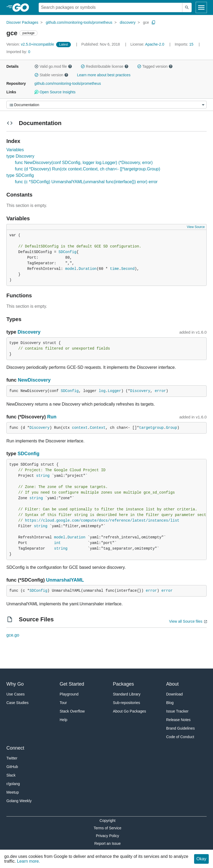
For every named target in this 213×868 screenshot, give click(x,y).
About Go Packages (130, 711)
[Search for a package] (110, 7)
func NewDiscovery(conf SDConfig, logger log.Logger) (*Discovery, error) (84, 163)
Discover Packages (22, 22)
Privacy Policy (107, 836)
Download (174, 694)
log (102, 391)
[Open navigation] (201, 7)
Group (171, 428)
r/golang (13, 784)
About (172, 684)
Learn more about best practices (104, 75)
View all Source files (186, 621)
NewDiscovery (34, 380)
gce (146, 22)
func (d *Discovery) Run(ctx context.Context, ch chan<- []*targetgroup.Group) (88, 169)
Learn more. (28, 861)
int (57, 543)
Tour (63, 703)
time (114, 269)
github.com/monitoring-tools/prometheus (79, 22)
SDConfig (67, 252)
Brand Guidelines (180, 728)
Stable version (51, 75)
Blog (170, 703)
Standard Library (127, 694)
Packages (123, 684)
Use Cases (15, 694)
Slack (11, 775)
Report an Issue (107, 843)
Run (52, 417)
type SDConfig (20, 175)
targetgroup (151, 428)
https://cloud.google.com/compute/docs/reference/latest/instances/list (102, 521)
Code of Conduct (180, 737)
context (80, 428)
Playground (69, 694)
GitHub (12, 767)
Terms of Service (108, 828)
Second (128, 269)
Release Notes (178, 720)
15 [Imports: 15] (185, 44)
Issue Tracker (177, 711)
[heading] (22, 7)
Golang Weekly (19, 801)
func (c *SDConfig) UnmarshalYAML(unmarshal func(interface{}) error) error (86, 182)
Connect (15, 748)
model (71, 269)
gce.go (13, 635)
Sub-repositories (126, 703)
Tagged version (155, 66)
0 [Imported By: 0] (18, 52)
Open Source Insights (55, 92)
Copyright (108, 821)
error (160, 391)
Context (98, 428)
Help (64, 720)
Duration (87, 269)
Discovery (29, 332)
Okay (201, 859)
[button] (36, 66)
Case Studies (17, 703)
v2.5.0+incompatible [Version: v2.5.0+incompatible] (31, 44)
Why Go (15, 684)
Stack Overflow (72, 711)
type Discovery (20, 156)
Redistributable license (105, 66)
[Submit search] (187, 7)
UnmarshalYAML (65, 580)
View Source (196, 227)
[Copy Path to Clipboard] (154, 22)
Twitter (12, 758)
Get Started (72, 684)
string (43, 476)
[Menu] (106, 105)
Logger (114, 391)
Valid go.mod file (53, 66)
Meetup (13, 792)
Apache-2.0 (155, 44)
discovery (128, 22)
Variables (15, 150)
